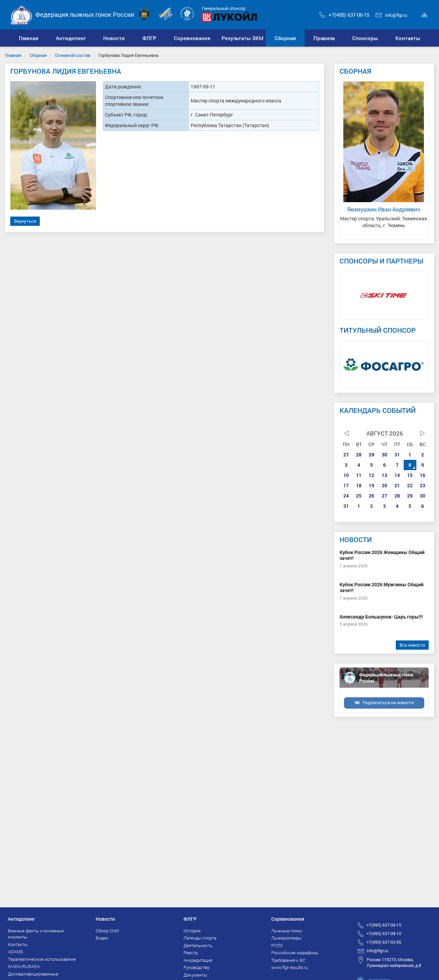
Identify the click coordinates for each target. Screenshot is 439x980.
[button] (71, 38)
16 (423, 475)
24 (346, 496)
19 (371, 485)
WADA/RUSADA (24, 966)
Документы (195, 975)
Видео (102, 938)
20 (384, 485)
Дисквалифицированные (33, 974)
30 (384, 455)
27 (346, 455)
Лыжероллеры (286, 938)
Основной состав (73, 55)
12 (371, 475)
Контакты (18, 944)
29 (371, 455)
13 (384, 475)
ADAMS (15, 952)
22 (410, 485)
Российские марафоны (295, 953)
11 (359, 475)
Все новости (412, 645)
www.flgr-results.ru (290, 967)
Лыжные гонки (287, 931)
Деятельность (198, 945)
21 (397, 485)
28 (359, 455)
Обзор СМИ (107, 931)
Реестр (191, 953)
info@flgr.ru (391, 15)
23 (423, 485)
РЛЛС (277, 945)
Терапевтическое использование (42, 959)
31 (397, 455)
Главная (13, 55)
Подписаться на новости (388, 702)
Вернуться (25, 221)
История (192, 931)
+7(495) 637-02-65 (384, 942)
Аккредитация (198, 960)
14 (397, 475)
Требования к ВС (288, 960)
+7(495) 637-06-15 (344, 15)
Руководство (197, 967)
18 (359, 485)
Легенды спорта (200, 938)
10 (346, 475)
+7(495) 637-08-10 (384, 934)
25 (359, 496)
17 (346, 485)
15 (410, 475)
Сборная (38, 55)
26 (371, 496)
